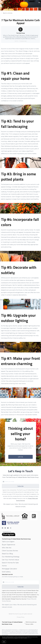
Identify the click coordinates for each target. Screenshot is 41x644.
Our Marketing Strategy (11, 557)
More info (29, 638)
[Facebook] (3, 528)
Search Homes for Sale (10, 563)
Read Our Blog (7, 554)
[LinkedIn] (5, 528)
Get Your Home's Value (10, 560)
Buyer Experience (9, 545)
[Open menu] (39, 3)
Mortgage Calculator (10, 569)
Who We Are (7, 548)
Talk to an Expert (8, 542)
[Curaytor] (9, 536)
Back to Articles (8, 13)
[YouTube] (8, 528)
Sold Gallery (6, 572)
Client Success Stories (10, 551)
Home (4, 566)
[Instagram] (11, 528)
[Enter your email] (22, 482)
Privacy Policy (21, 617)
